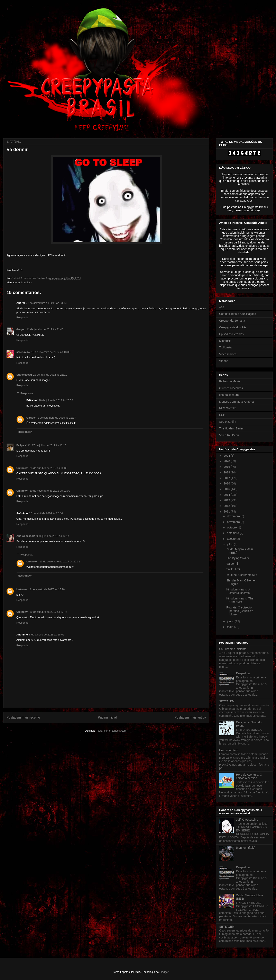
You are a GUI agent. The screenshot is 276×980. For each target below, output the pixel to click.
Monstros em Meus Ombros (237, 402)
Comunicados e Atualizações (238, 314)
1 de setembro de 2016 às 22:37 (57, 418)
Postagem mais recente (23, 717)
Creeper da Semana (232, 321)
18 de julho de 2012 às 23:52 (56, 400)
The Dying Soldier (238, 558)
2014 (227, 495)
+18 (222, 307)
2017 (227, 478)
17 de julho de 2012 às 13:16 (49, 445)
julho (230, 544)
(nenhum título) (246, 848)
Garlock (31, 418)
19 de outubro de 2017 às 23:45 (48, 612)
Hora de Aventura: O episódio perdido (249, 776)
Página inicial (107, 717)
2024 (227, 456)
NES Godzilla (228, 408)
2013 (227, 500)
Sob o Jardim (228, 422)
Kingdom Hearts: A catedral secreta (238, 591)
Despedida (243, 673)
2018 (227, 472)
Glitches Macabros (231, 388)
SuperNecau (24, 375)
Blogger (164, 972)
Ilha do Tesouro (229, 395)
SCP (222, 415)
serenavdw (23, 352)
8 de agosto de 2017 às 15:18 (47, 589)
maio (230, 627)
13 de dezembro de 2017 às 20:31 (60, 562)
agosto (232, 539)
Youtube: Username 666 (242, 575)
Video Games (228, 354)
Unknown (22, 468)
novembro (234, 522)
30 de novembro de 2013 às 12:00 (50, 491)
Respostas (27, 393)
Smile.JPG (233, 569)
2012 (227, 506)
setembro (233, 533)
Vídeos (224, 361)
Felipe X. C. (24, 445)
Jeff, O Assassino (247, 820)
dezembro (234, 516)
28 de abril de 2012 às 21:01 (50, 375)
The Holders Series (231, 428)
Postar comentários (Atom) (112, 731)
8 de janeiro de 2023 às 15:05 (47, 635)
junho (231, 621)
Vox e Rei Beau (229, 435)
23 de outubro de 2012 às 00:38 (48, 468)
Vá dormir (233, 564)
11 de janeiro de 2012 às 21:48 (45, 329)
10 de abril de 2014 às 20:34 (46, 513)
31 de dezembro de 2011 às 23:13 (46, 303)
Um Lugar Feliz (229, 750)
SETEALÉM (227, 701)
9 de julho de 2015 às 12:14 (53, 536)
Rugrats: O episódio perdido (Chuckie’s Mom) (240, 611)
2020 (227, 461)
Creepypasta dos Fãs (233, 327)
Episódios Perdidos (231, 334)
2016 (227, 483)
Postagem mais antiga (190, 717)
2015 (227, 489)
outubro (232, 527)
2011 (227, 511)
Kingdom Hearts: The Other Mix (240, 600)
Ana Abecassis (26, 536)
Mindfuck (27, 282)
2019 (227, 467)
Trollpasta (225, 347)
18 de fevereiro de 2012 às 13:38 (51, 352)
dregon (21, 329)
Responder (23, 317)
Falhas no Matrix (230, 381)
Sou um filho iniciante (233, 649)
